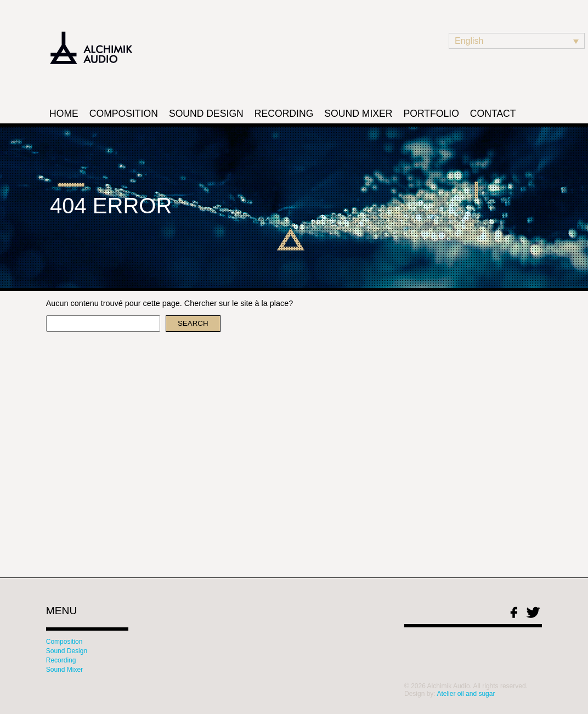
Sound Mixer (358, 114)
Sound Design (206, 114)
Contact (493, 114)
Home (64, 114)
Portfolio (431, 114)
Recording (284, 114)
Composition (124, 114)
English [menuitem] (469, 41)
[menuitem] (517, 41)
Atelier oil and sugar (466, 694)
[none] (517, 41)
